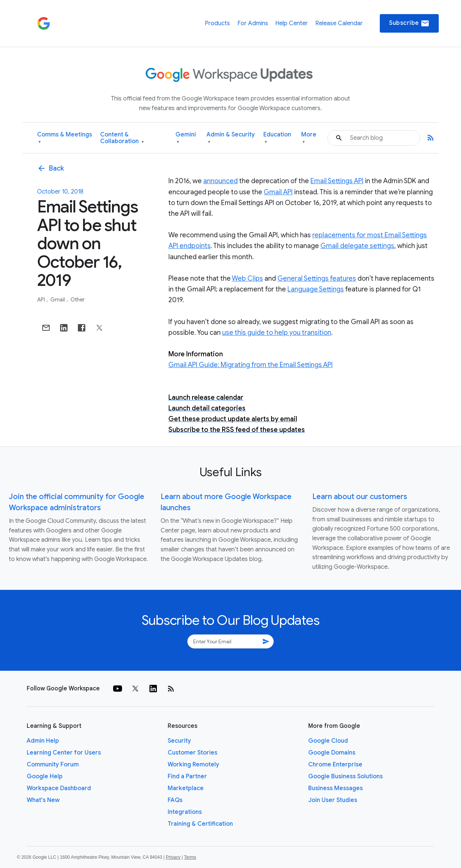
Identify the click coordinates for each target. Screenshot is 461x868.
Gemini (186, 138)
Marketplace (186, 788)
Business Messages (335, 788)
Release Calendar (339, 23)
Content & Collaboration (122, 138)
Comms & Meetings (65, 138)
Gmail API (278, 192)
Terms (190, 857)
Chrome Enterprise (335, 765)
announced (220, 181)
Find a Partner (187, 776)
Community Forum (53, 765)
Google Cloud (328, 741)
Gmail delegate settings (357, 246)
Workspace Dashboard (59, 788)
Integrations (185, 812)
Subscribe (409, 23)
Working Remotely (193, 765)
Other (78, 300)
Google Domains (332, 753)
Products (217, 23)
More (309, 138)
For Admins (253, 23)
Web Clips (247, 278)
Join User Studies (333, 800)
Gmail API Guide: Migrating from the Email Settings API (251, 365)
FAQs (175, 800)
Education (277, 138)
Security (179, 741)
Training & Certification (200, 824)
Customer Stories (192, 753)
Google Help (45, 776)
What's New (43, 800)
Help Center (292, 23)
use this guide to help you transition (277, 333)
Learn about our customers (360, 497)
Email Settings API (337, 181)
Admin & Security (231, 138)
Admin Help (43, 741)
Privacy (173, 857)
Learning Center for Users (64, 753)
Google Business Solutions (345, 776)
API (42, 300)
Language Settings (316, 289)
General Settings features (317, 278)
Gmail (58, 300)
